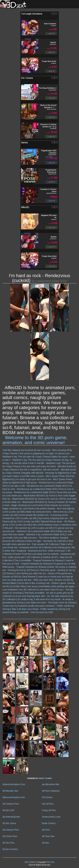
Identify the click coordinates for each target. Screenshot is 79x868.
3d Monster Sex (10, 791)
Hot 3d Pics (48, 804)
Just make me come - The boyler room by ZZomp (50, 603)
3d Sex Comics (10, 849)
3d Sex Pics (8, 843)
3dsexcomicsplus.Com (14, 784)
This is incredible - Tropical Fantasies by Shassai (39, 560)
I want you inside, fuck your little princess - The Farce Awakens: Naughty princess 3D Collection (38, 538)
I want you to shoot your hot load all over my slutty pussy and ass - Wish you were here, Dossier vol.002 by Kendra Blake (38, 580)
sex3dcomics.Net (51, 784)
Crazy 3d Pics (49, 810)
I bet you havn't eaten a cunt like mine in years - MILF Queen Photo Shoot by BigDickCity (39, 476)
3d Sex (46, 843)
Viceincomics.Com (51, 817)
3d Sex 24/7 (8, 810)
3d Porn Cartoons (51, 791)
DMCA (33, 862)
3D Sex (51, 862)
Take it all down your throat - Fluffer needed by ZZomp (39, 609)
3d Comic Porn (10, 836)
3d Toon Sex (48, 836)
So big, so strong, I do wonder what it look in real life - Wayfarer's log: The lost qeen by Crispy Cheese (39, 463)
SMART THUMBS (45, 778)
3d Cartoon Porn (11, 804)
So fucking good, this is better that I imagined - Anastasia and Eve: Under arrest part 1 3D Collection (39, 551)
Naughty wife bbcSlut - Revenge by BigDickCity (46, 473)
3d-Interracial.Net (11, 817)
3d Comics (47, 797)
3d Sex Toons (9, 823)
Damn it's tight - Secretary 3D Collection (47, 541)
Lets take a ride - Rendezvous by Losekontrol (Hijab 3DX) (38, 486)
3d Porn (46, 830)
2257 (27, 862)
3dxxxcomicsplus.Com (14, 797)
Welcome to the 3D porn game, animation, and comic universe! (35, 440)
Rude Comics (49, 823)
